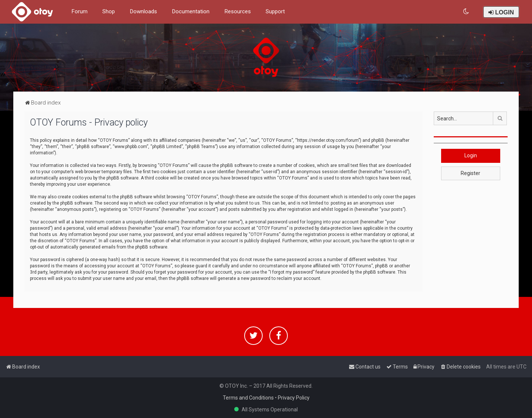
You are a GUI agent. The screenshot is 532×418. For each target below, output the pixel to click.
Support (275, 11)
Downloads (143, 11)
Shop (109, 11)
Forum (79, 11)
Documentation (191, 11)
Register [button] (470, 173)
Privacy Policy (294, 398)
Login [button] (471, 155)
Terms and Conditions (248, 398)
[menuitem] (466, 12)
